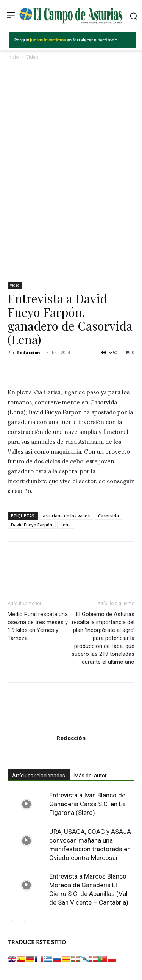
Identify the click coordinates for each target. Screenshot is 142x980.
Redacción (28, 352)
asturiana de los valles (66, 516)
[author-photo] (71, 727)
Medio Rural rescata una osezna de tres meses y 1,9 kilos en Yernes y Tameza (38, 626)
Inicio (13, 57)
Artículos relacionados (39, 776)
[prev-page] (12, 921)
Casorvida (108, 516)
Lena (66, 525)
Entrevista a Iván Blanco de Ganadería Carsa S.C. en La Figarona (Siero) (87, 804)
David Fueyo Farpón (32, 525)
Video (32, 57)
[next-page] (24, 921)
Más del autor (91, 776)
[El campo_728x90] (73, 46)
